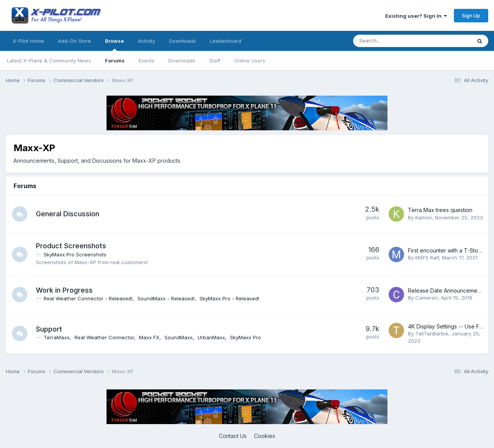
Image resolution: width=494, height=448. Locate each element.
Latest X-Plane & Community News (49, 61)
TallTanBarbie (432, 333)
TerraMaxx (57, 337)
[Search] (392, 41)
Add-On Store (74, 41)
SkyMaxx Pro (245, 337)
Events (146, 61)
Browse (114, 44)
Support (49, 329)
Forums (115, 61)
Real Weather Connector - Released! (88, 298)
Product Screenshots (71, 246)
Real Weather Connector (104, 337)
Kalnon (424, 217)
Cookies (265, 436)
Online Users (250, 61)
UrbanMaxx (211, 337)
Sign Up (471, 15)
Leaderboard (226, 41)
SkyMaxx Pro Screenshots (75, 254)
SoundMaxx (178, 337)
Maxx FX (149, 337)
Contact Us (233, 436)
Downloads (182, 61)
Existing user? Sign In (416, 16)
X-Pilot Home (28, 41)
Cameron (426, 298)
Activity (146, 41)
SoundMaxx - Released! (166, 298)
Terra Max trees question (440, 210)
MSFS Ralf (427, 258)
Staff (215, 61)
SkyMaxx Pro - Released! (229, 298)
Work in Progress (64, 290)
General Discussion (68, 214)
